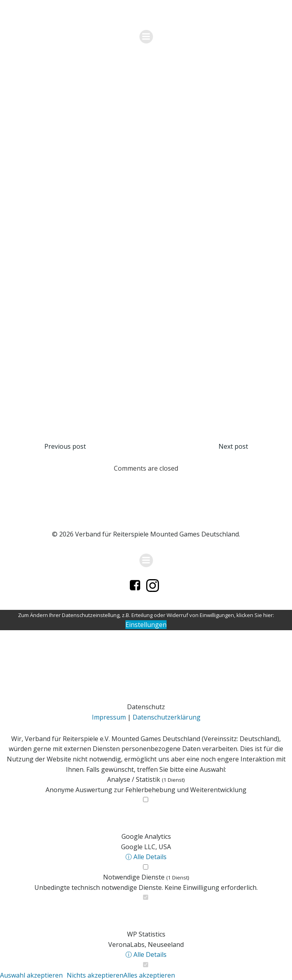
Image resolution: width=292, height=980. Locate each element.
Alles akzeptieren (149, 975)
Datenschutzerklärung (167, 717)
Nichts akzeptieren (95, 975)
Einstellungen (146, 625)
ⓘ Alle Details (146, 857)
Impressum (109, 717)
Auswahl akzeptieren (31, 975)
